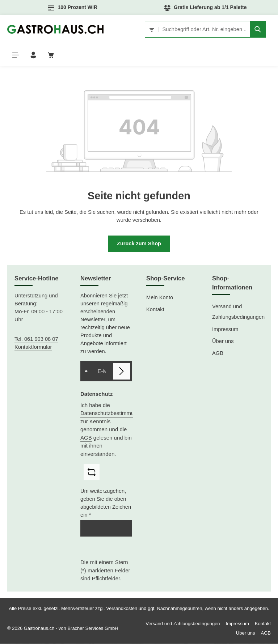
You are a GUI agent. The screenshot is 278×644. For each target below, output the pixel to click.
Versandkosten (122, 609)
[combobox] (205, 29)
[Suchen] (258, 29)
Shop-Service (166, 279)
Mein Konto (160, 298)
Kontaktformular (33, 348)
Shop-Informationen (232, 284)
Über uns (223, 342)
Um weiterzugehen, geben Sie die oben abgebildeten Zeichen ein (106, 504)
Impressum (225, 330)
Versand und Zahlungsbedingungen (238, 312)
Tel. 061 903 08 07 (36, 340)
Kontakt (155, 310)
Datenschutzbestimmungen (113, 414)
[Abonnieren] (122, 372)
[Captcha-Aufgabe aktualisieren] (92, 473)
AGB (86, 438)
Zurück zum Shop (139, 245)
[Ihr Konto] (34, 55)
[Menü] (16, 55)
